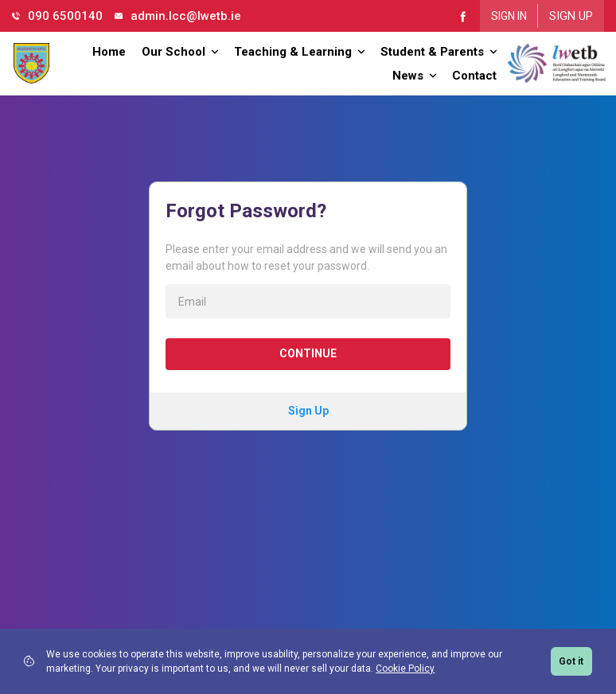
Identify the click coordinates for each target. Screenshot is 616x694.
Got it (571, 661)
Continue (308, 353)
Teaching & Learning (299, 52)
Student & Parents (439, 52)
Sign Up (571, 16)
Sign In (509, 16)
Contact (474, 76)
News (414, 76)
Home (109, 52)
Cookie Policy (405, 669)
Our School (180, 52)
